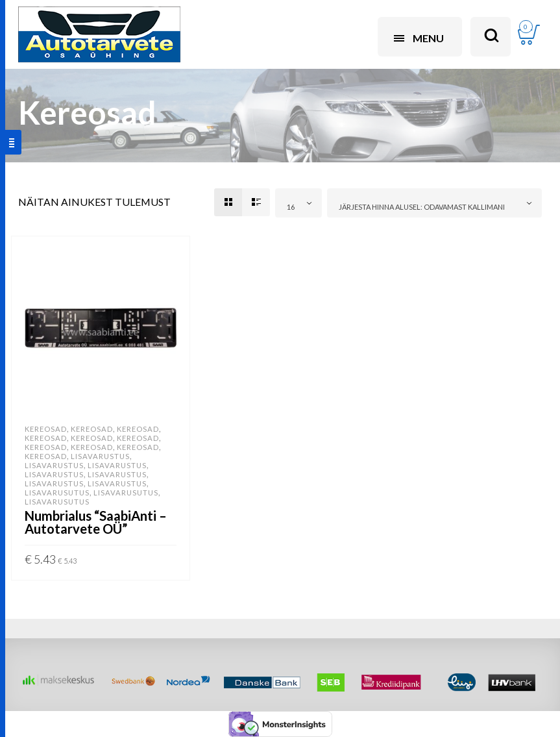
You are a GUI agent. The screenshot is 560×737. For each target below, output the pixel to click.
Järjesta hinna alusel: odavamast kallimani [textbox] (422, 207)
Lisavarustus (100, 456)
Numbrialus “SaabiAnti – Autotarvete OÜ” (96, 522)
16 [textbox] (291, 207)
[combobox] (298, 203)
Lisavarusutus (57, 493)
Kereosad (46, 429)
